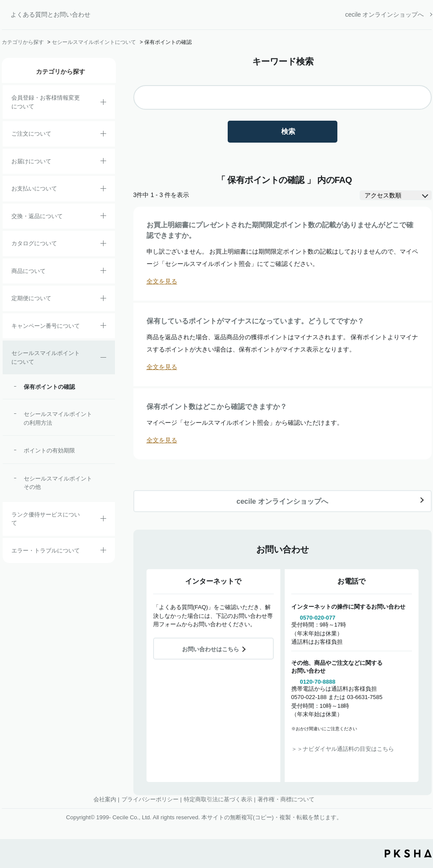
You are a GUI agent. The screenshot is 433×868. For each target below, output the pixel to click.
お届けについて (31, 161)
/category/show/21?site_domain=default (103, 104)
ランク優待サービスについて (46, 519)
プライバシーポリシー (150, 799)
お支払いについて (34, 188)
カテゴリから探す (23, 42)
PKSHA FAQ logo (408, 854)
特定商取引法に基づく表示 (218, 799)
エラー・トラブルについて (46, 551)
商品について (29, 271)
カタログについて (34, 243)
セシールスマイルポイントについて (94, 42)
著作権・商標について (286, 799)
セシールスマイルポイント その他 (60, 483)
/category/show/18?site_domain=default (103, 190)
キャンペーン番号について (46, 326)
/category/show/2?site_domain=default (103, 135)
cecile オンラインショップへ (385, 14)
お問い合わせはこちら (211, 649)
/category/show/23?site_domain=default (103, 552)
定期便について (31, 298)
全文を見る (162, 281)
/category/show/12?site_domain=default (103, 217)
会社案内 (105, 799)
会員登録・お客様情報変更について (46, 102)
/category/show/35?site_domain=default (103, 245)
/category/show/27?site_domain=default (103, 327)
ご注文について (31, 134)
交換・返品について (37, 216)
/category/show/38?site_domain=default (103, 300)
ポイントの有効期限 (49, 450)
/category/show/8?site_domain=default (103, 162)
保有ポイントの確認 (49, 387)
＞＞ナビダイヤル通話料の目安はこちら (343, 749)
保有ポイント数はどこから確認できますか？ (217, 407)
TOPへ (420, 813)
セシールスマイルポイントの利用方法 (58, 418)
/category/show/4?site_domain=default (103, 272)
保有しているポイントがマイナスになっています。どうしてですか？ (255, 321)
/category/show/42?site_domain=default (103, 359)
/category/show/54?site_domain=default (103, 520)
